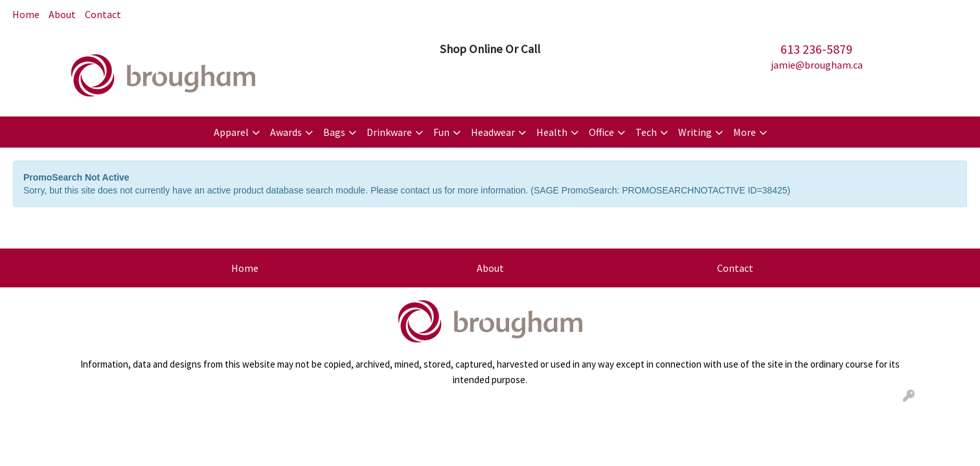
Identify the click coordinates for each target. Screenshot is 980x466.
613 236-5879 (816, 49)
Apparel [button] (231, 132)
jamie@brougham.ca (817, 65)
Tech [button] (646, 132)
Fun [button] (441, 132)
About (62, 14)
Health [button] (552, 132)
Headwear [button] (493, 132)
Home (26, 14)
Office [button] (601, 132)
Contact (103, 14)
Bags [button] (334, 132)
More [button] (745, 132)
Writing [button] (695, 132)
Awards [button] (286, 132)
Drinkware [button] (389, 132)
